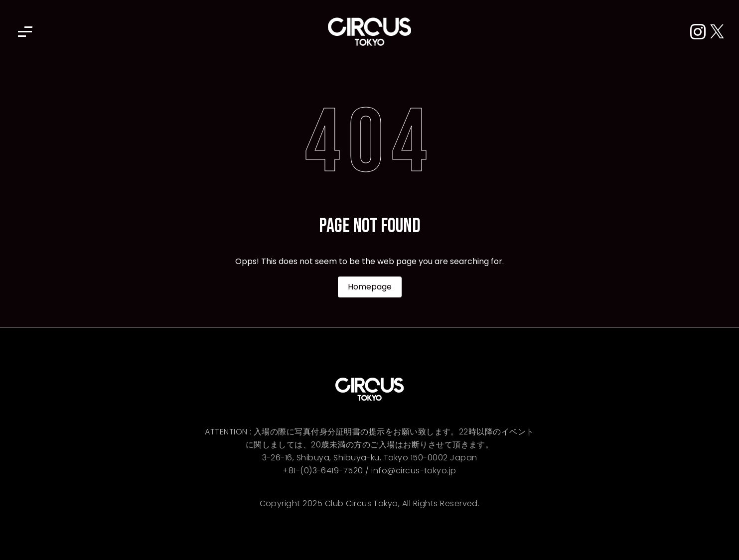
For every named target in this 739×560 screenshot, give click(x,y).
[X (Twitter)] (717, 32)
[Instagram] (700, 32)
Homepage (370, 287)
